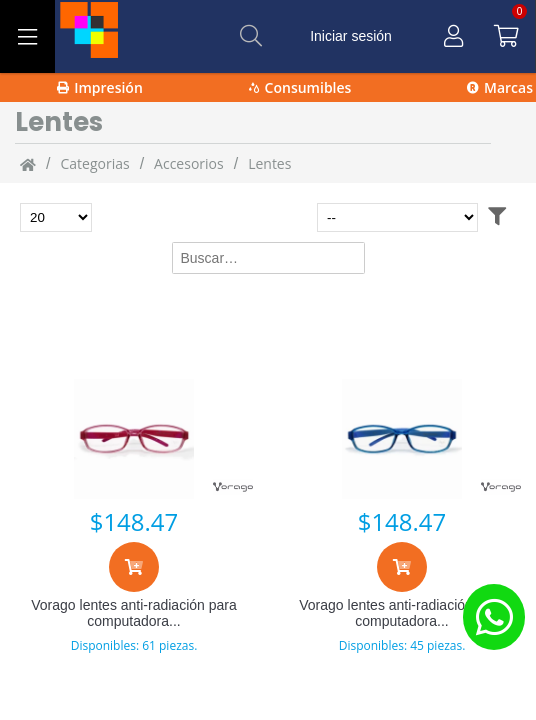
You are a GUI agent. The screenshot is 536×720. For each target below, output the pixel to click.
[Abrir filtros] (497, 217)
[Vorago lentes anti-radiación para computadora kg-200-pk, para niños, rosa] (134, 439)
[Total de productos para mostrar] (56, 217)
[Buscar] (251, 36)
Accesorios (189, 163)
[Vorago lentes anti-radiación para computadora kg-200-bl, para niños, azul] (402, 439)
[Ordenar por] (397, 217)
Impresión (100, 87)
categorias (94, 163)
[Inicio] (28, 164)
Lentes (269, 163)
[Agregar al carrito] (134, 567)
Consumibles (300, 87)
